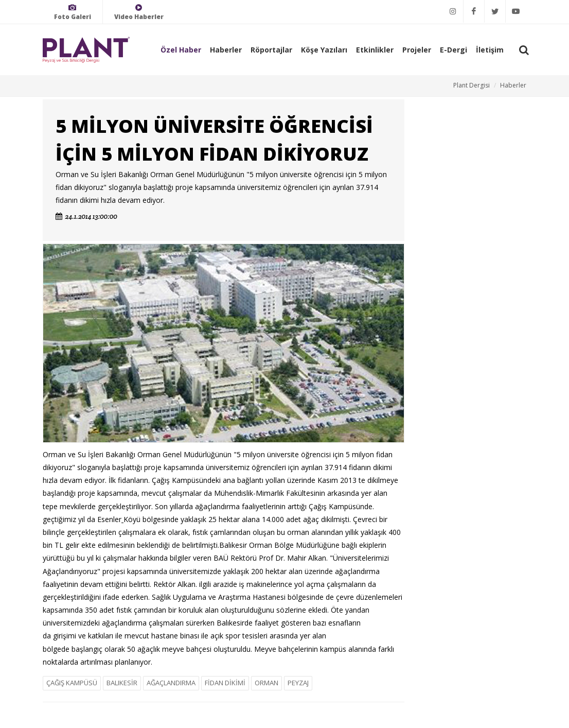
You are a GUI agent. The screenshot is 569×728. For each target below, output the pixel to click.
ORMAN (266, 683)
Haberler (226, 50)
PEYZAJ (298, 683)
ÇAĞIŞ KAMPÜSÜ (72, 683)
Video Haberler (139, 12)
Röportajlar (271, 50)
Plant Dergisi (472, 85)
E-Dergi (454, 50)
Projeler (417, 50)
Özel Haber (181, 50)
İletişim (490, 50)
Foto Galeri (73, 12)
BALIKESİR (122, 683)
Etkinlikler (375, 50)
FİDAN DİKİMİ (225, 683)
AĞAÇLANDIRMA (171, 683)
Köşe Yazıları (324, 50)
